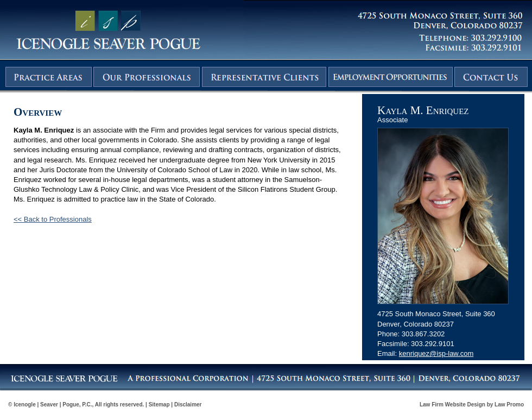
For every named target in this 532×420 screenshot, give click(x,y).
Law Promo (509, 405)
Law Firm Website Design (452, 405)
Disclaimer (188, 405)
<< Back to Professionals (53, 219)
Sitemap (159, 405)
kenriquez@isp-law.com (436, 353)
